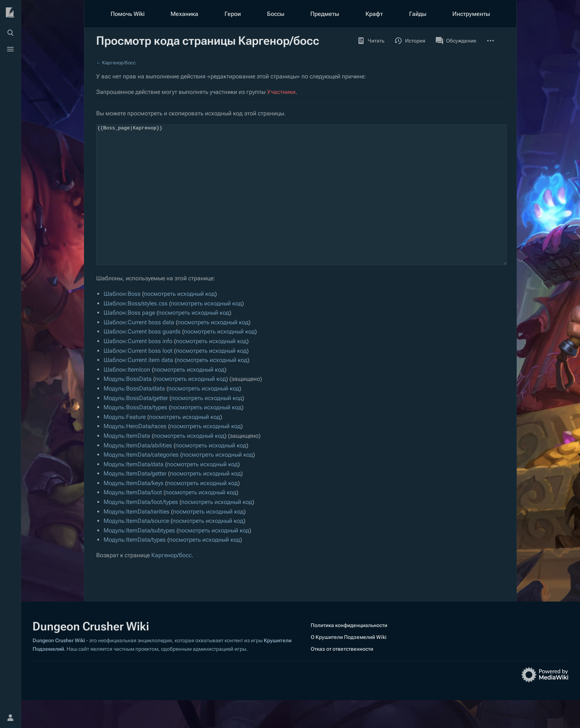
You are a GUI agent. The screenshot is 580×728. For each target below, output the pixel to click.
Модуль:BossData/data (134, 416)
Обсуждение (456, 41)
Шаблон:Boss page (129, 340)
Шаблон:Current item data (138, 388)
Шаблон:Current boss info (138, 369)
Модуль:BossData (128, 407)
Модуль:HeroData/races (135, 454)
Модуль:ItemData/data (134, 492)
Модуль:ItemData (127, 463)
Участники (281, 92)
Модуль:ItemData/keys (134, 511)
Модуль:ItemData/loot (133, 520)
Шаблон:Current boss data (139, 350)
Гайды (418, 14)
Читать (371, 41)
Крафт (374, 14)
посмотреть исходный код (179, 321)
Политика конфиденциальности (349, 653)
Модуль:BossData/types (135, 435)
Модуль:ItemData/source (136, 548)
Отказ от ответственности (342, 677)
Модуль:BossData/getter (136, 426)
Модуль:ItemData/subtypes (139, 558)
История (410, 41)
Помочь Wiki (128, 14)
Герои (233, 14)
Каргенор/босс (119, 63)
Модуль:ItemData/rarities (136, 539)
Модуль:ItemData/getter (135, 501)
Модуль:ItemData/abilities (138, 473)
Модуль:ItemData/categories (141, 482)
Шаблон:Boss (122, 321)
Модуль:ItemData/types (135, 567)
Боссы (276, 14)
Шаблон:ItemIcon (127, 397)
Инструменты (471, 14)
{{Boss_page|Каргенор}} (301, 209)
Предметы (325, 14)
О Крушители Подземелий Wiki (349, 665)
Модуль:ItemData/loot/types (141, 530)
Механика (184, 14)
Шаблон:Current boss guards (142, 359)
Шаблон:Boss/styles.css (136, 331)
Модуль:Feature (125, 445)
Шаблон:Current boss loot (138, 378)
